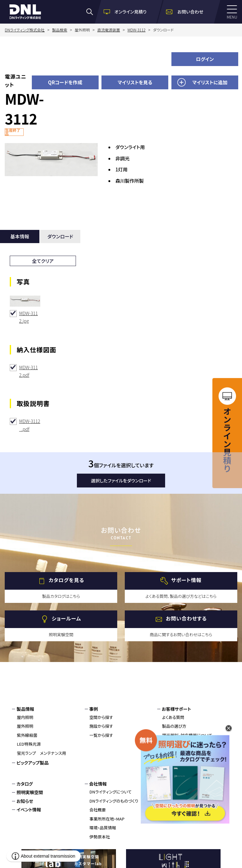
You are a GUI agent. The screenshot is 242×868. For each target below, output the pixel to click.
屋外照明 (25, 726)
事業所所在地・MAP (107, 819)
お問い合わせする (186, 619)
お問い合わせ (175, 784)
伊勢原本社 (100, 837)
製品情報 (25, 709)
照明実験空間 (30, 792)
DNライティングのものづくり (114, 801)
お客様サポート (176, 709)
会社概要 (98, 810)
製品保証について (178, 753)
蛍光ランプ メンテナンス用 (41, 753)
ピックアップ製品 (32, 763)
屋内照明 (25, 717)
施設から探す (101, 726)
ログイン (205, 59)
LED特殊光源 (29, 744)
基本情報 (20, 236)
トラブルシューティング (182, 771)
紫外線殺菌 (27, 735)
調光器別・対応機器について (187, 735)
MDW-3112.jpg (29, 317)
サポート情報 (186, 580)
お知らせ (25, 801)
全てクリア (43, 261)
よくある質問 (173, 717)
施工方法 (170, 762)
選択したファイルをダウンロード (121, 481)
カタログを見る (66, 580)
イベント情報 (29, 810)
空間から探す (101, 717)
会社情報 (98, 784)
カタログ (25, 784)
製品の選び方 (174, 726)
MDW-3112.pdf (29, 371)
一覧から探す (101, 735)
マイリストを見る (135, 82)
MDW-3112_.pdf (30, 425)
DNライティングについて (111, 792)
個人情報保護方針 (179, 801)
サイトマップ (173, 810)
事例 (94, 709)
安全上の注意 (174, 744)
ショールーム (66, 619)
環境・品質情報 (103, 828)
